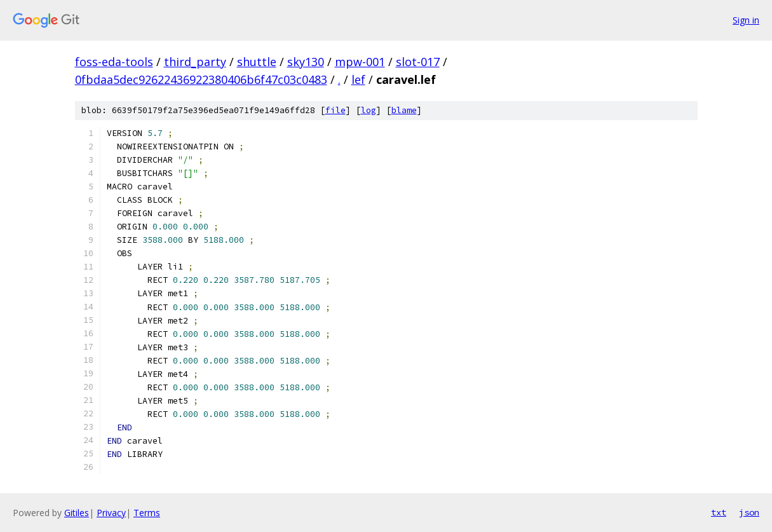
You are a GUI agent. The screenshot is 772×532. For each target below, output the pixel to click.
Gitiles (77, 513)
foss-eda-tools (114, 62)
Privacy (111, 513)
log (369, 110)
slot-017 (418, 62)
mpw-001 (360, 62)
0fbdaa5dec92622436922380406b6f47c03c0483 (201, 79)
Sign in (746, 20)
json (749, 512)
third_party (195, 62)
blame (404, 110)
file (335, 110)
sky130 (306, 62)
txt (719, 512)
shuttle (257, 62)
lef (358, 79)
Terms (147, 513)
